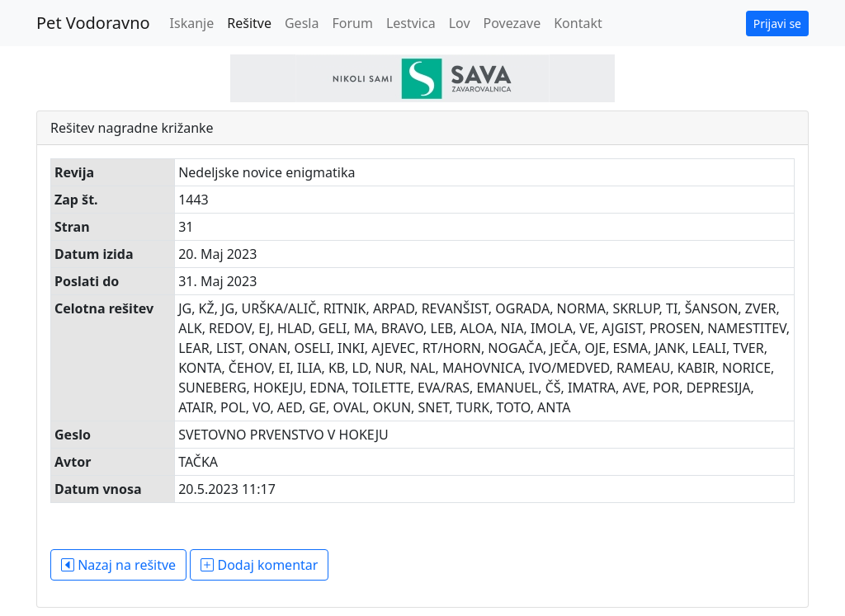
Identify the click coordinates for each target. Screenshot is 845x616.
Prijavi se (777, 24)
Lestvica (411, 23)
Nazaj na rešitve (118, 565)
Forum (352, 23)
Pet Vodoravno (93, 23)
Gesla (302, 23)
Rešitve (249, 23)
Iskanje (192, 23)
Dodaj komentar (259, 565)
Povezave (512, 23)
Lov (460, 23)
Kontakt (578, 23)
